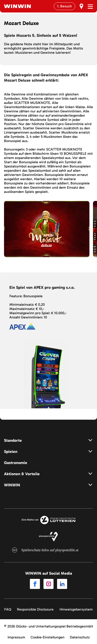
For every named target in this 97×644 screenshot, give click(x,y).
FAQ (8, 609)
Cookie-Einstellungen (47, 637)
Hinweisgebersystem (76, 609)
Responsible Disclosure (35, 609)
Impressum (16, 637)
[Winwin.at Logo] (17, 6)
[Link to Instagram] (48, 584)
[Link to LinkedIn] (62, 584)
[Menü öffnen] (90, 7)
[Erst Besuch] (81, 6)
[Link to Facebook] (35, 584)
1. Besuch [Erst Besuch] (64, 6)
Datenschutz (80, 637)
